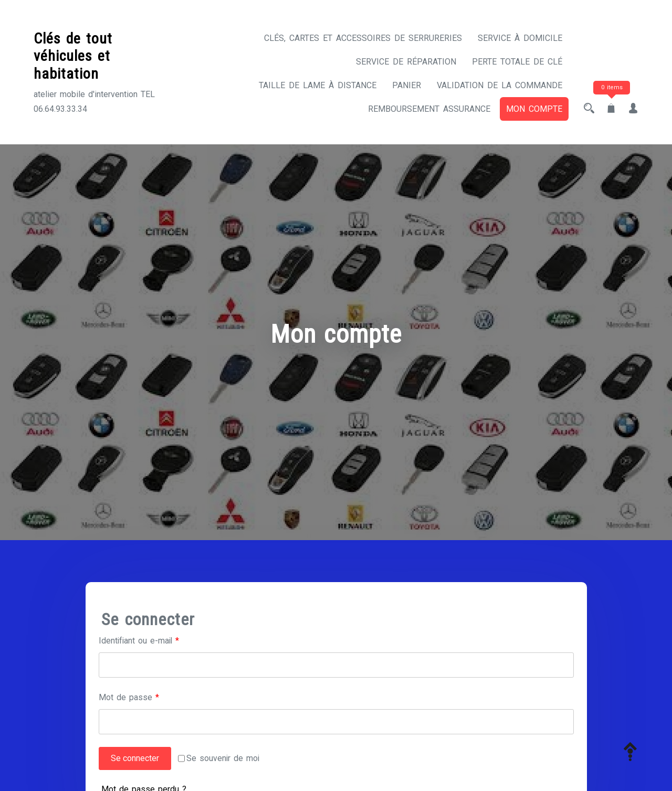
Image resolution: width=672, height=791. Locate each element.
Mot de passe (149, 697)
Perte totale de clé (517, 62)
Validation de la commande (500, 85)
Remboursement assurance (429, 109)
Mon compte (534, 109)
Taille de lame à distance (318, 85)
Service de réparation (406, 62)
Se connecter (135, 759)
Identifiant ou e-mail (160, 640)
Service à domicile (520, 38)
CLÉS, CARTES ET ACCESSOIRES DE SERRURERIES (363, 38)
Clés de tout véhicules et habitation (73, 56)
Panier (407, 85)
